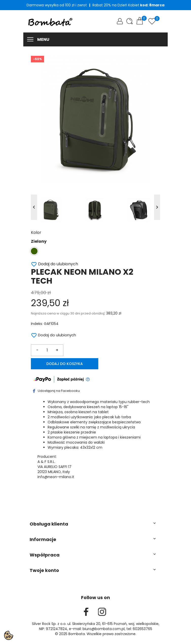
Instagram (102, 612)
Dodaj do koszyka (65, 364)
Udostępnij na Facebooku (56, 391)
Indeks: (37, 324)
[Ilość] (47, 350)
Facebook (86, 612)
